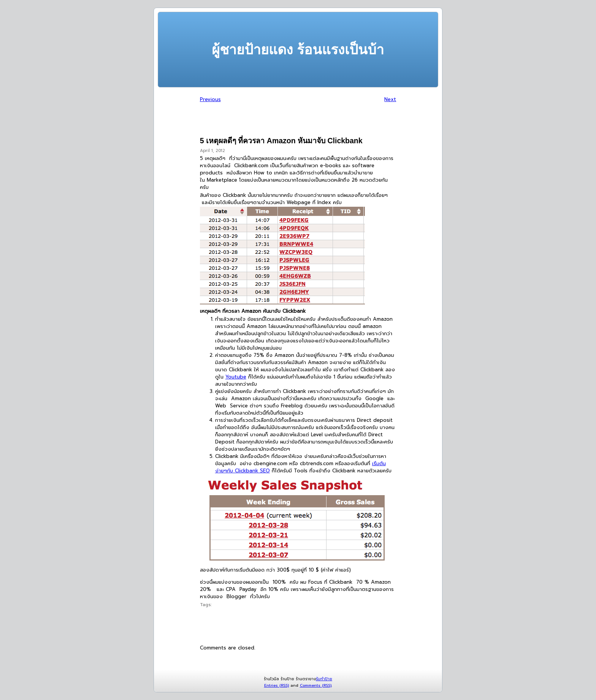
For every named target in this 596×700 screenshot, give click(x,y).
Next (390, 99)
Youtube (236, 377)
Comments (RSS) (316, 685)
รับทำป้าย (324, 679)
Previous (210, 99)
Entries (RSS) (277, 685)
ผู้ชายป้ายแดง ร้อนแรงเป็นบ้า (298, 50)
